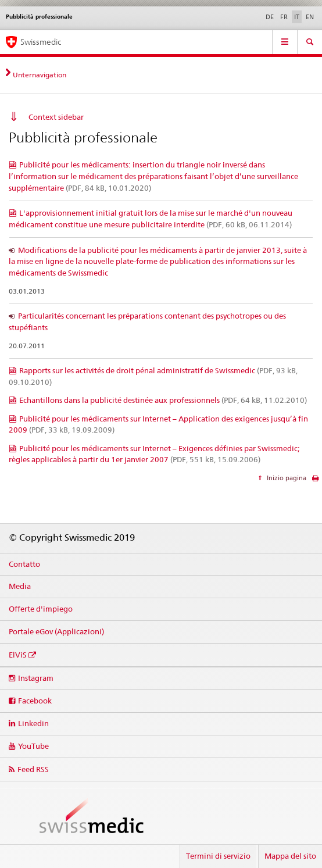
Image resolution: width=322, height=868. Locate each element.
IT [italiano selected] (297, 17)
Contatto (24, 564)
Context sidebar (56, 117)
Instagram (36, 678)
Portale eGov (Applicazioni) (56, 631)
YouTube (33, 746)
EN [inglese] (310, 17)
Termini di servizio (218, 856)
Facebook (35, 701)
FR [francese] (284, 17)
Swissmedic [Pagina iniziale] (41, 42)
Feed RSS (33, 769)
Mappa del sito (290, 856)
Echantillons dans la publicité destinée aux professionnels (163, 400)
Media (20, 586)
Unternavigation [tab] (40, 75)
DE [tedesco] (270, 17)
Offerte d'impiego (41, 609)
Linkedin (33, 723)
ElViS (18, 655)
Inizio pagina (286, 478)
